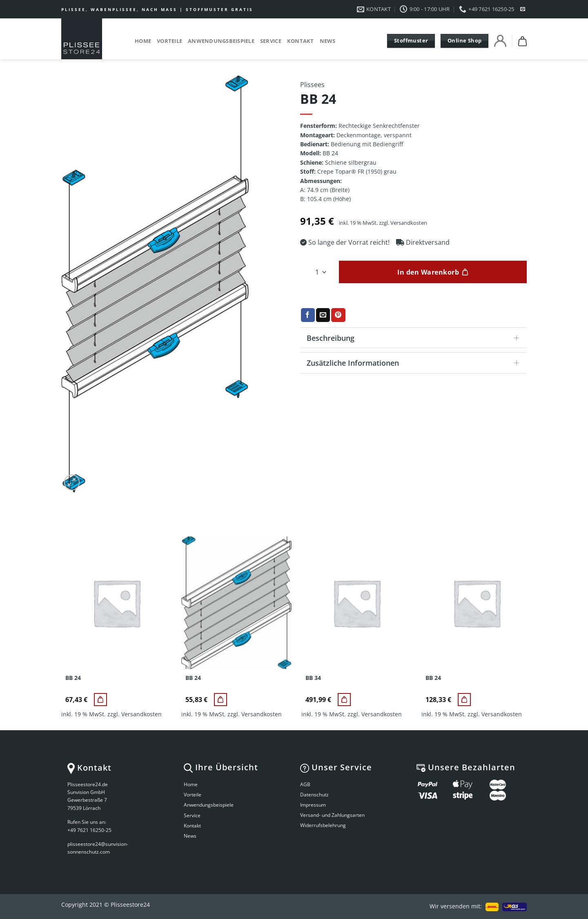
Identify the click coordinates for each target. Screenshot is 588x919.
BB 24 (73, 678)
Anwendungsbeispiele (221, 41)
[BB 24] (100, 700)
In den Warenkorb (428, 272)
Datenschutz (314, 795)
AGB (305, 784)
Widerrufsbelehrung (323, 825)
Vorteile (169, 41)
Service (271, 41)
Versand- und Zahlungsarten (332, 815)
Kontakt (301, 41)
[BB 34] (344, 700)
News (328, 41)
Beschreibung (416, 339)
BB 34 (313, 678)
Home (143, 41)
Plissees (312, 85)
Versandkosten (409, 223)
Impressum (313, 805)
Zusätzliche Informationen (416, 363)
